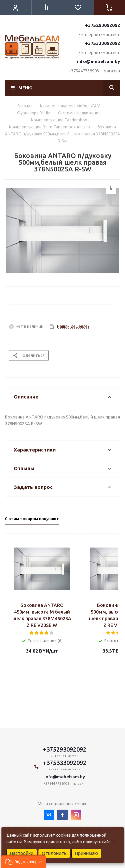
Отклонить (54, 853)
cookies (63, 835)
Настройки (22, 853)
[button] (23, 861)
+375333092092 (102, 43)
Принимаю (86, 853)
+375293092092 (102, 25)
